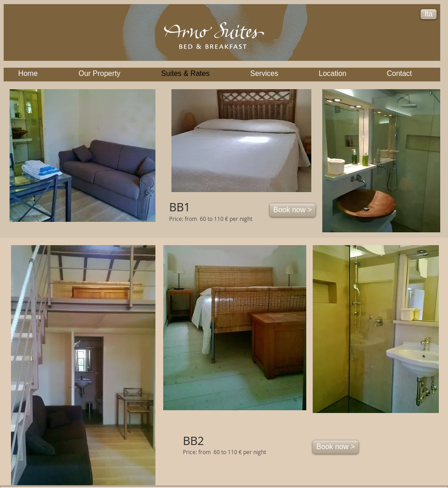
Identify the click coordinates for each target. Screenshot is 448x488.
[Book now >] (293, 210)
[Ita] (429, 14)
